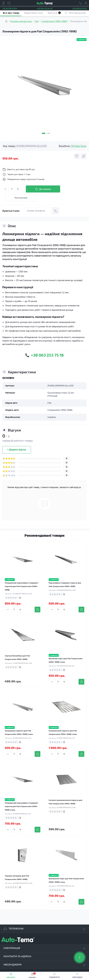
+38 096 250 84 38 (45, 8)
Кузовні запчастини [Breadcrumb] (21, 21)
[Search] (9, 3)
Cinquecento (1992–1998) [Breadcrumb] (54, 21)
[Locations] (81, 3)
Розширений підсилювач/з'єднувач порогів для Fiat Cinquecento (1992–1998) (21, 586)
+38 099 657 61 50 (79, 8)
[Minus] (5, 189)
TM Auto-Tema (79, 146)
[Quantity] (12, 189)
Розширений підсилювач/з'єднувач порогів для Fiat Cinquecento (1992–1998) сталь (21, 806)
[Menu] (4, 3)
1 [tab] (44, 133)
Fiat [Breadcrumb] (37, 21)
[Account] (86, 3)
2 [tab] (49, 133)
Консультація (21, 198)
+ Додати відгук (17, 450)
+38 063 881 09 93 (10, 8)
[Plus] (18, 189)
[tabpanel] (44, 87)
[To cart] (37, 610)
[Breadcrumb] (6, 21)
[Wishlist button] (77, 156)
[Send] (56, 211)
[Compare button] (84, 156)
